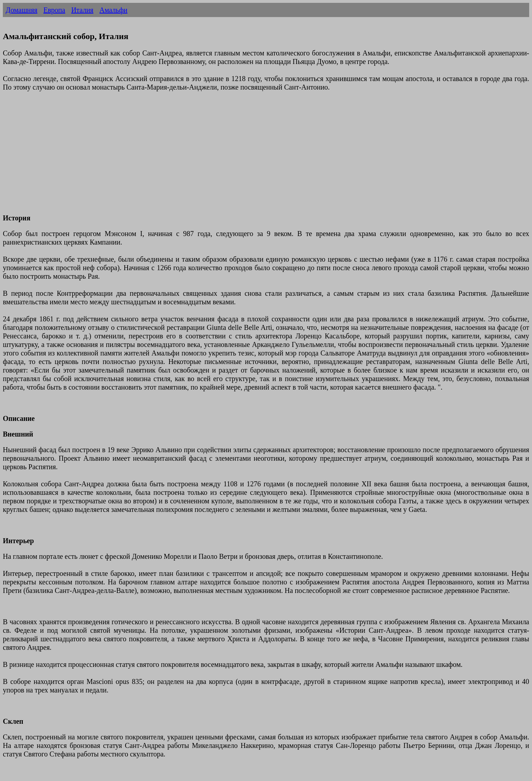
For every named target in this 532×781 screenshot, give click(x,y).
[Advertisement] (216, 157)
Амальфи (114, 10)
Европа (54, 10)
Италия (82, 10)
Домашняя (22, 10)
